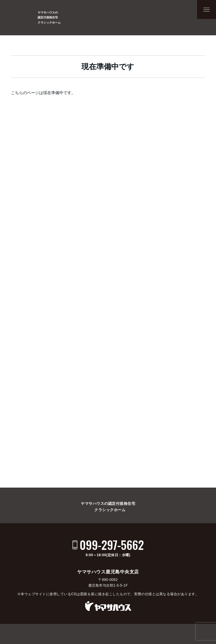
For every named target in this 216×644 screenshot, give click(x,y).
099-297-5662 (112, 545)
